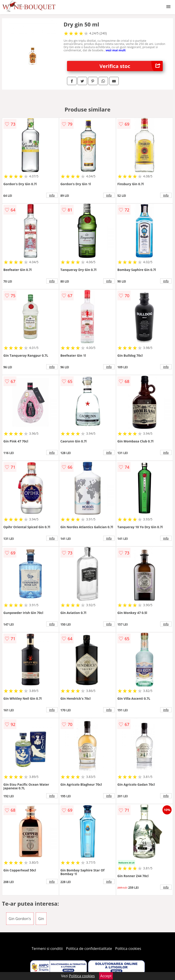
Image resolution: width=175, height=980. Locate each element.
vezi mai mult (116, 50)
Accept (106, 976)
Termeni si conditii (47, 949)
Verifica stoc (131, 66)
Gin (41, 919)
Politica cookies (128, 949)
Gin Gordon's (20, 919)
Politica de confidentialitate (89, 949)
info (52, 195)
